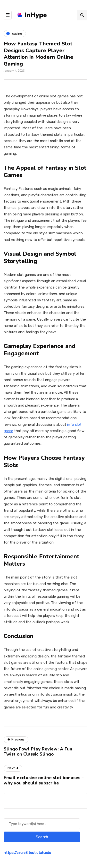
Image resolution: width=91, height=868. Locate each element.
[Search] (42, 824)
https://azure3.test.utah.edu (27, 853)
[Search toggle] (82, 15)
